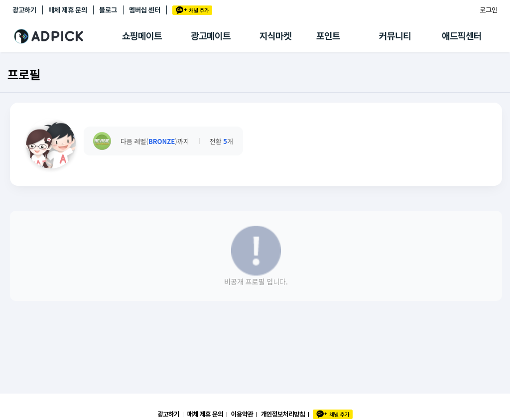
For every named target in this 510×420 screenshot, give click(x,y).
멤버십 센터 (145, 10)
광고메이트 (211, 36)
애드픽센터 (462, 36)
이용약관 (242, 414)
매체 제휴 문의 (68, 10)
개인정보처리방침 (283, 414)
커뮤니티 (395, 36)
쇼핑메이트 (142, 36)
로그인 (489, 10)
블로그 (108, 10)
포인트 (328, 36)
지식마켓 (275, 36)
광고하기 (24, 10)
